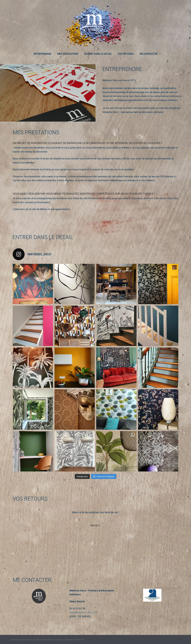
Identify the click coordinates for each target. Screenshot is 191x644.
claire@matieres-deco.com (83, 612)
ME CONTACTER (149, 54)
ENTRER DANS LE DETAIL (98, 54)
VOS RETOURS (126, 54)
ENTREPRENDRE (42, 54)
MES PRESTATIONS (68, 54)
